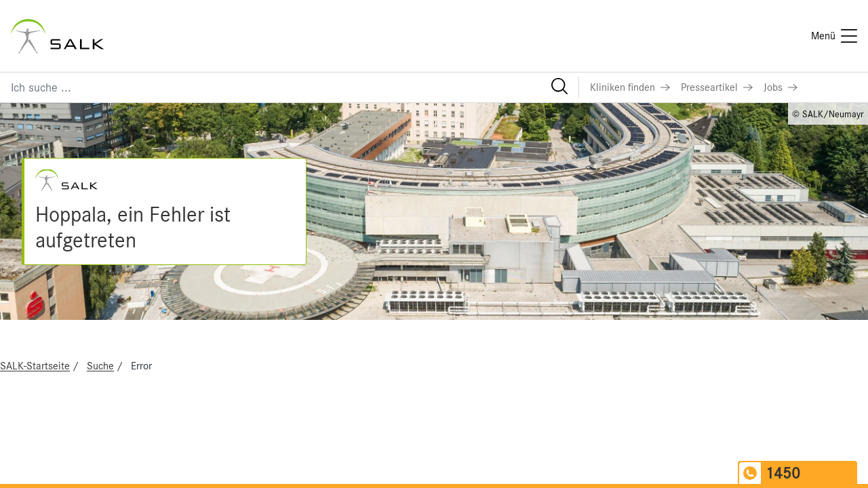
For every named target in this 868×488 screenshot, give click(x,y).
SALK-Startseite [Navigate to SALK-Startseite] (35, 366)
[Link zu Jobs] (781, 87)
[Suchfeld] (289, 87)
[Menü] (834, 36)
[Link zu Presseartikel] (717, 87)
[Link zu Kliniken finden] (630, 87)
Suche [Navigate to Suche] (100, 366)
